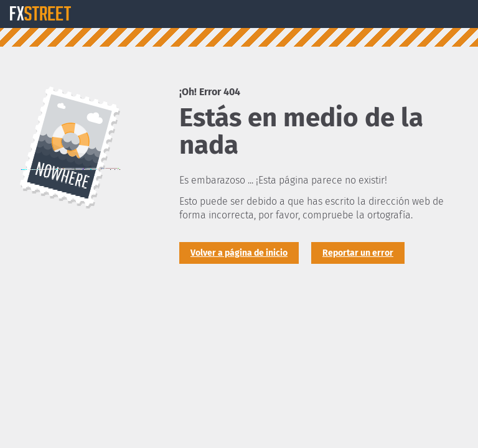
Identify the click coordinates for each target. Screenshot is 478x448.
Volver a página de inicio (239, 253)
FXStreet (40, 14)
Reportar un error (358, 253)
